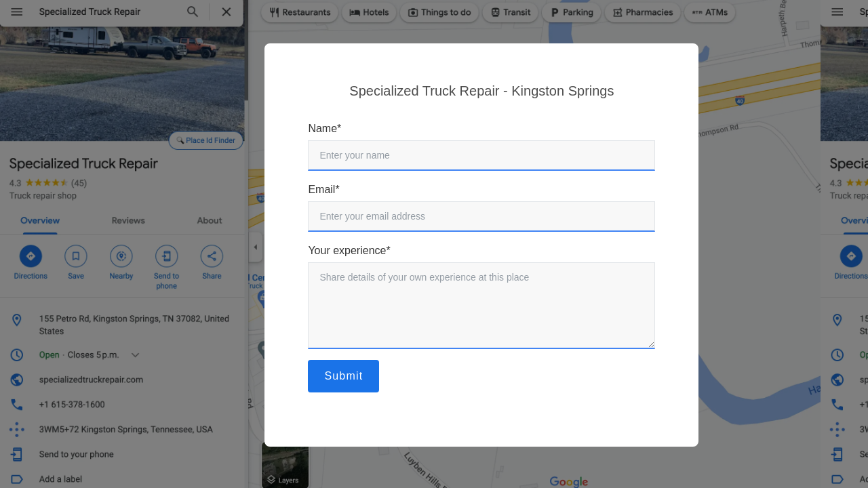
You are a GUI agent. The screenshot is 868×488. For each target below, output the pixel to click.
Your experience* (349, 250)
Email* (323, 189)
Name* (324, 128)
